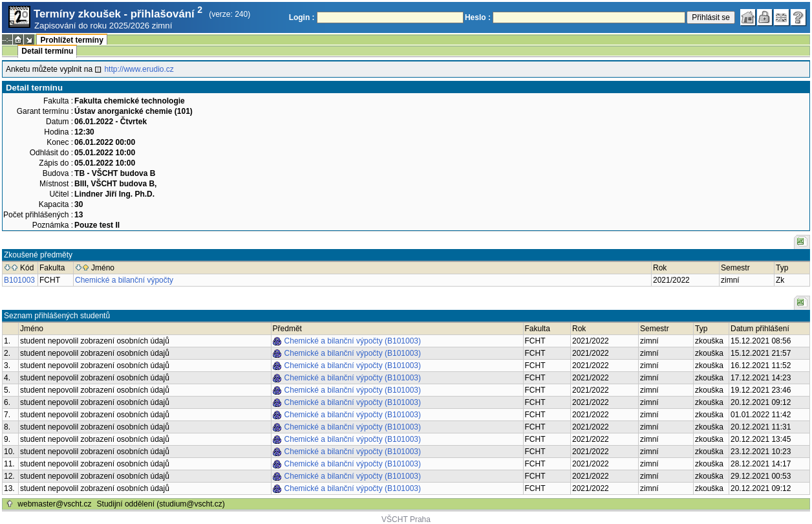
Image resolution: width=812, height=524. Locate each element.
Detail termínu (47, 51)
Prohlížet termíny (71, 40)
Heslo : (478, 17)
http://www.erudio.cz (139, 69)
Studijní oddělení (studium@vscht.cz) (161, 504)
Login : (302, 17)
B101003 (19, 280)
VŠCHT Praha (406, 519)
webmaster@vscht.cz (54, 504)
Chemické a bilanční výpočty (124, 280)
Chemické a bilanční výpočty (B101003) (353, 341)
